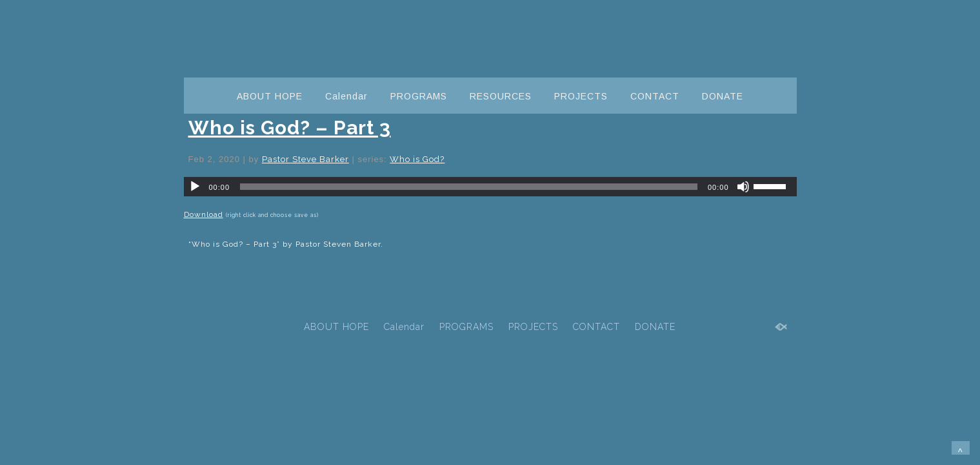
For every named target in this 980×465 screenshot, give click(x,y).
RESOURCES (501, 96)
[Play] (195, 187)
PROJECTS (581, 96)
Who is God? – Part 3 (290, 128)
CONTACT (655, 96)
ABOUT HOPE (270, 96)
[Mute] (743, 187)
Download (204, 214)
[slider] (469, 187)
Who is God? (417, 159)
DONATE (723, 96)
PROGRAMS (419, 96)
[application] (490, 187)
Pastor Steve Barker (305, 159)
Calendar (346, 96)
